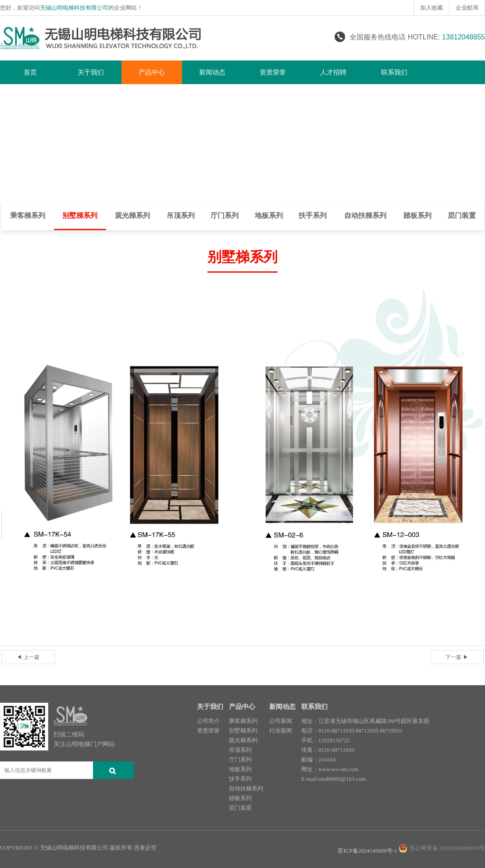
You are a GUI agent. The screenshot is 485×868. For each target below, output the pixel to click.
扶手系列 (313, 215)
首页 (30, 72)
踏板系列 (417, 215)
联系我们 (394, 72)
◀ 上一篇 (28, 657)
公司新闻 (281, 721)
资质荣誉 (273, 72)
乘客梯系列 (28, 215)
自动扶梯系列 (365, 215)
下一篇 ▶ (457, 657)
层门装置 (462, 215)
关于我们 (91, 72)
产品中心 (152, 72)
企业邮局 (467, 8)
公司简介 (208, 721)
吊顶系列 (181, 215)
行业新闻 (281, 731)
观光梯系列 (132, 215)
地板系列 (269, 215)
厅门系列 (225, 215)
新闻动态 (212, 72)
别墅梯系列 (80, 215)
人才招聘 (333, 72)
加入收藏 (432, 8)
